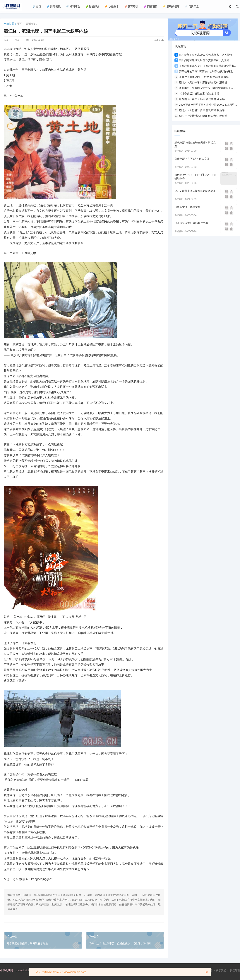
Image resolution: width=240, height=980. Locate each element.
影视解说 (92, 6)
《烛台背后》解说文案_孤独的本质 (197, 94)
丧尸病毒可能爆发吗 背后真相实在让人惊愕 (202, 60)
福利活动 (73, 6)
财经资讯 (54, 6)
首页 (37, 6)
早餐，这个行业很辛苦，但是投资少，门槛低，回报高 (120, 943)
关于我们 (221, 970)
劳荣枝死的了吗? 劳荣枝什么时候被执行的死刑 (204, 71)
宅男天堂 (192, 6)
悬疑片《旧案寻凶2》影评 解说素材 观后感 (202, 77)
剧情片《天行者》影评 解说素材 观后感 (199, 110)
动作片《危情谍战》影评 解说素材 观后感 (201, 116)
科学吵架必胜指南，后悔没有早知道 (27, 943)
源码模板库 (171, 6)
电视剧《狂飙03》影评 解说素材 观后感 (200, 99)
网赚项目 (151, 6)
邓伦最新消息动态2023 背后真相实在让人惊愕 (203, 55)
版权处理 (235, 970)
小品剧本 (112, 6)
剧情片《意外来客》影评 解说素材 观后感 (201, 82)
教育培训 (131, 6)
